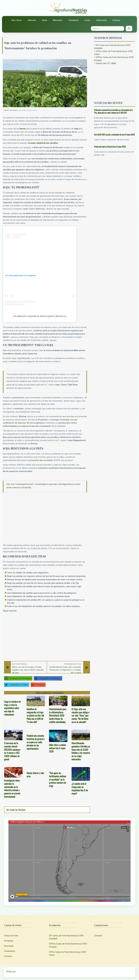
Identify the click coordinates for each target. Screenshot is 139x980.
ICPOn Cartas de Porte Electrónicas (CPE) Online (68, 953)
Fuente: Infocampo (11, 110)
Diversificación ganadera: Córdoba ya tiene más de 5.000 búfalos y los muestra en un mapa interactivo (81, 751)
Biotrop (34, 444)
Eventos (116, 20)
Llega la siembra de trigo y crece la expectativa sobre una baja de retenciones (12, 708)
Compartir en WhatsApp (18, 678)
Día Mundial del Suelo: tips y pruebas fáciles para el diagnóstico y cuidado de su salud (65, 670)
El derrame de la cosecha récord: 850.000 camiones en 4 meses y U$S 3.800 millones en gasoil (12, 751)
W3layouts (11, 972)
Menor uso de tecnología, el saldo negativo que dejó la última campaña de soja (28, 670)
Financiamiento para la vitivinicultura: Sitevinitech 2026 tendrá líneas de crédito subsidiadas (58, 715)
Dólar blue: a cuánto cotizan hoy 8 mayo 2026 (57, 748)
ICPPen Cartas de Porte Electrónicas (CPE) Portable (68, 945)
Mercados (58, 20)
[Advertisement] (45, 636)
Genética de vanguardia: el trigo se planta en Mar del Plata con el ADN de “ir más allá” (35, 715)
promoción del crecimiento (41, 460)
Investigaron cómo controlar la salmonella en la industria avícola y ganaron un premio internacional (12, 788)
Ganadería (73, 20)
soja (76, 129)
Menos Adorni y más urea (35, 775)
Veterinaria (101, 20)
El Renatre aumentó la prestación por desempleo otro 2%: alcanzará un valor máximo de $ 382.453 (113, 111)
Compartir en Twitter (16, 685)
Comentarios (10, 951)
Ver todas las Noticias (16, 810)
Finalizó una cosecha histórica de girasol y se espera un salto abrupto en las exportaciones (36, 742)
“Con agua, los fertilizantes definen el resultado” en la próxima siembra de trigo (58, 779)
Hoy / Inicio (17, 20)
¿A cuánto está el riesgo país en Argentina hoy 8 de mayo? (80, 788)
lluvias (23, 129)
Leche (87, 20)
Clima (44, 20)
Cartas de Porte (11, 936)
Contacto (8, 956)
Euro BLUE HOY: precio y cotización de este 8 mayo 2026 (114, 134)
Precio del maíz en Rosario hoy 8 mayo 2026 (110, 147)
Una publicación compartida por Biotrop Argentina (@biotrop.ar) (40, 316)
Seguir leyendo (10, 611)
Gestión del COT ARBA (106, 63)
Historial (32, 20)
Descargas (9, 946)
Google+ (37, 685)
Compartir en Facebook (47, 678)
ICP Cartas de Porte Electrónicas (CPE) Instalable (66, 937)
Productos (9, 941)
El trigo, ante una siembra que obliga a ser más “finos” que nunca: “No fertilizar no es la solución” (80, 715)
